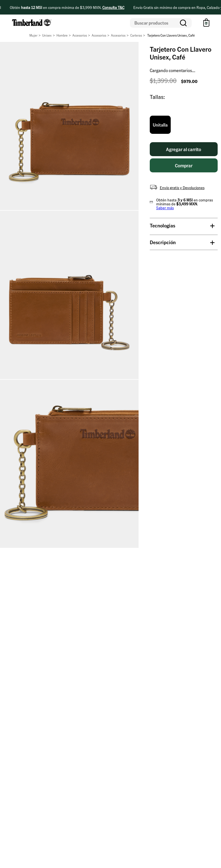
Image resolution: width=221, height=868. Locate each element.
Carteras (136, 35)
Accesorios (80, 35)
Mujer (33, 35)
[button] (160, 125)
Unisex (47, 35)
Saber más (165, 208)
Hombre (62, 35)
